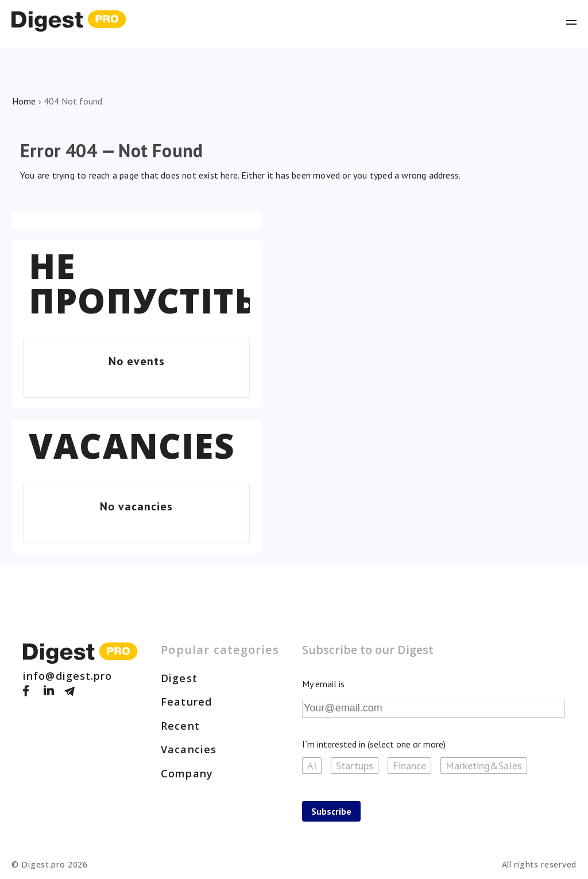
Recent (180, 726)
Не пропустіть (143, 283)
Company (187, 773)
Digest (179, 678)
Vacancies (132, 446)
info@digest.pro (68, 676)
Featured (186, 702)
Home (24, 101)
